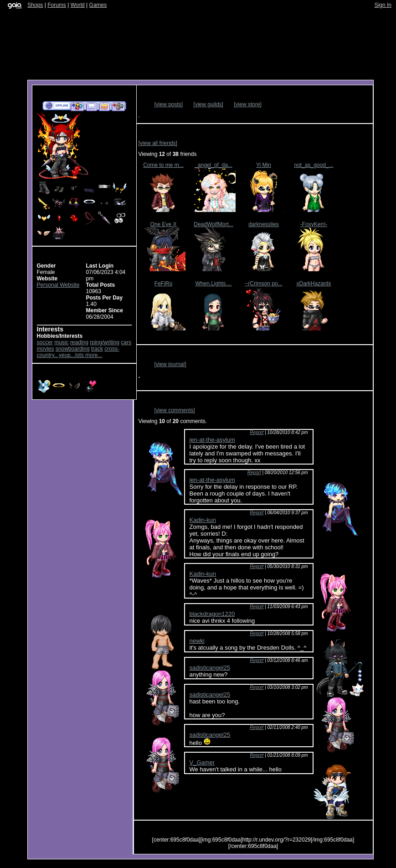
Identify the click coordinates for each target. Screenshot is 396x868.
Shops (35, 5)
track (97, 349)
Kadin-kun (203, 520)
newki (197, 641)
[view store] (248, 104)
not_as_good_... (314, 165)
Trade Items (104, 106)
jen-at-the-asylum (212, 440)
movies (46, 349)
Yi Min (264, 165)
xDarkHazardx (314, 284)
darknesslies (264, 224)
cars (126, 342)
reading (79, 342)
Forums (57, 5)
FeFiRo (163, 284)
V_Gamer (202, 762)
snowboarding (73, 349)
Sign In (383, 5)
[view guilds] (208, 104)
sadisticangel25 (210, 668)
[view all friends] (158, 143)
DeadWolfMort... (213, 224)
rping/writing (105, 342)
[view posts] (169, 104)
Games (98, 5)
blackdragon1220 (212, 614)
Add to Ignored (118, 106)
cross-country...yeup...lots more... (78, 352)
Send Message (91, 106)
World (78, 5)
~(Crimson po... (263, 284)
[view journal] (170, 364)
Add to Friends (77, 106)
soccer (45, 342)
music (61, 342)
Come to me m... (163, 165)
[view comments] (175, 410)
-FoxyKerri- (314, 224)
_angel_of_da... (213, 165)
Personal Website (58, 285)
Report (257, 432)
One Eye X (163, 224)
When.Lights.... (213, 284)
